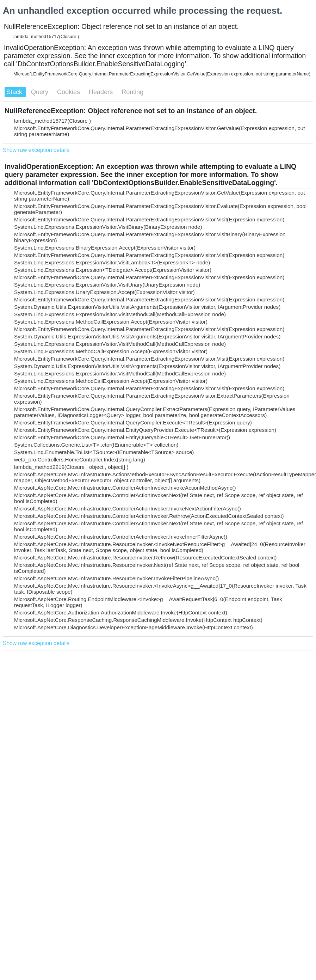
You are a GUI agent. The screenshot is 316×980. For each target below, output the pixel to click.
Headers (102, 92)
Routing (132, 92)
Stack (15, 92)
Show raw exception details (36, 150)
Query (41, 92)
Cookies (69, 92)
